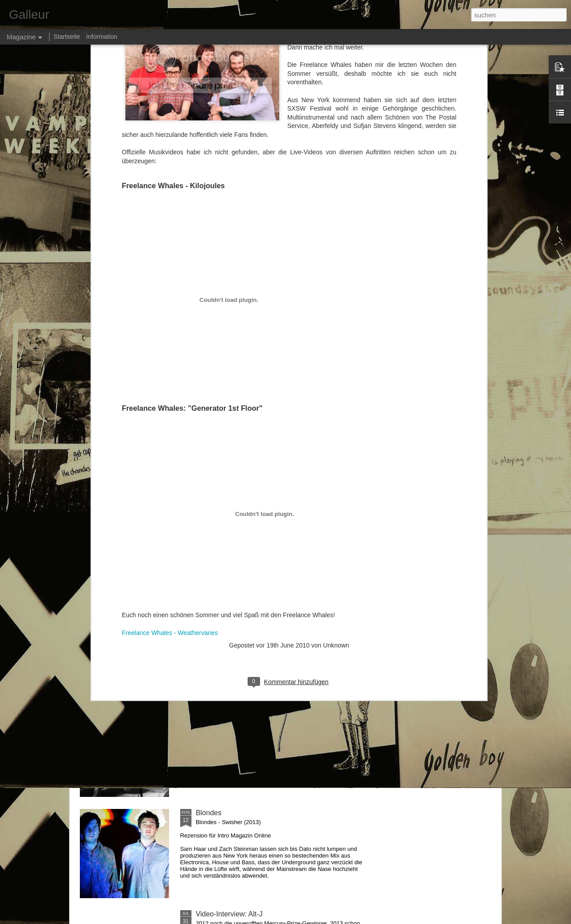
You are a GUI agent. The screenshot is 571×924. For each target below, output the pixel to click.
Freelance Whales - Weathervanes (170, 464)
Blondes (209, 813)
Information (102, 37)
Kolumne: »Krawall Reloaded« (244, 712)
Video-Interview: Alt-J (229, 914)
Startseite (67, 37)
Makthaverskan (220, 610)
